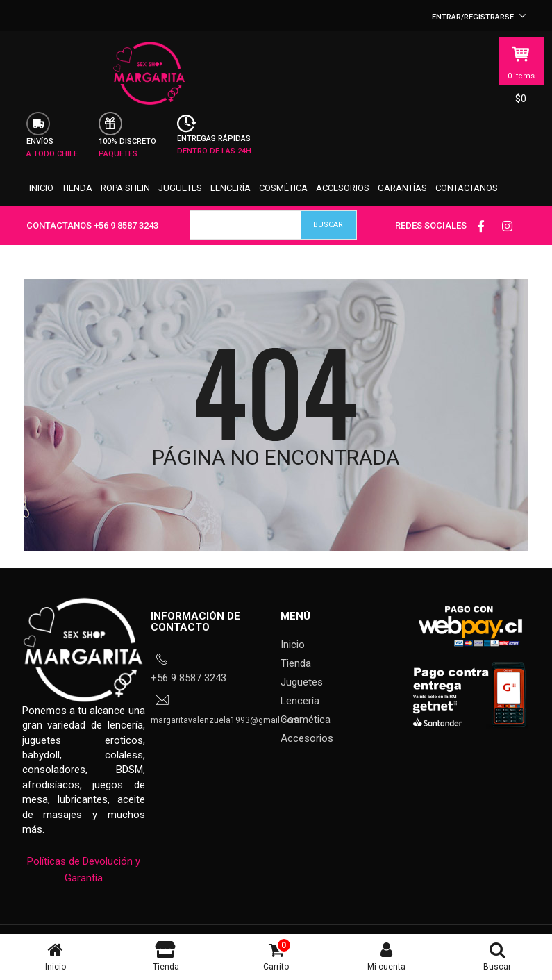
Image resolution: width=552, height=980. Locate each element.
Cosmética (283, 202)
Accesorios (343, 202)
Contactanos (467, 202)
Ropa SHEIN (125, 202)
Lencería (231, 202)
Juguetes (180, 202)
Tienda (77, 202)
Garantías (402, 202)
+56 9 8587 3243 (126, 243)
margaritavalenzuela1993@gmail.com (225, 738)
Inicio (41, 202)
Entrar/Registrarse (479, 17)
